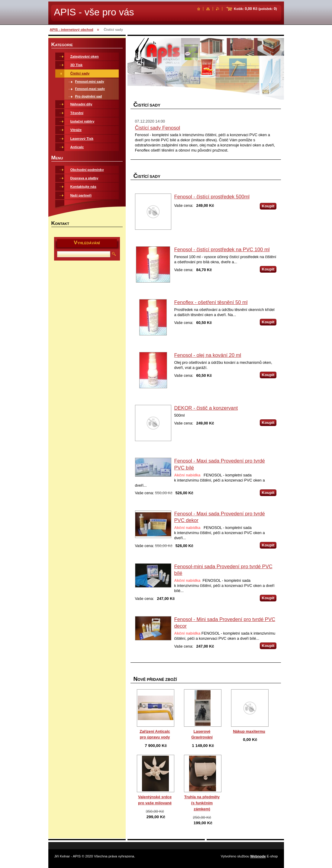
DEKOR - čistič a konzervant (206, 408)
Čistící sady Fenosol (158, 128)
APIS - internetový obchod (72, 30)
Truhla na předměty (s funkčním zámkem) (202, 803)
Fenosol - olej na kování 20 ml (208, 355)
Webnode (258, 856)
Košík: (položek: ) (255, 9)
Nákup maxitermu (249, 731)
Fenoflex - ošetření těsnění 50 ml (211, 302)
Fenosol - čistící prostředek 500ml (212, 197)
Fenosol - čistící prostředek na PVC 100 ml (222, 250)
